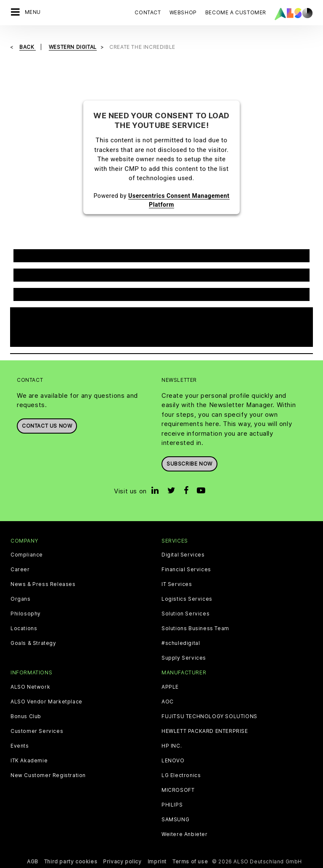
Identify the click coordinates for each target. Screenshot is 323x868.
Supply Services (184, 658)
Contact (148, 12)
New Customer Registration (48, 775)
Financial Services (186, 570)
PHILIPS (172, 805)
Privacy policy (122, 861)
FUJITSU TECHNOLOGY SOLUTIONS (209, 716)
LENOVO (173, 761)
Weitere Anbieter (185, 834)
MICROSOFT (178, 790)
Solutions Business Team (195, 628)
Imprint (157, 861)
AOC (168, 702)
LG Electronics (181, 775)
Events (20, 746)
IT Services (177, 584)
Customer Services (37, 731)
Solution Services (185, 614)
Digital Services (183, 555)
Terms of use (190, 861)
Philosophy (26, 614)
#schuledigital (181, 643)
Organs (21, 599)
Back (28, 47)
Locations (24, 628)
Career (20, 570)
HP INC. (172, 746)
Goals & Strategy (33, 643)
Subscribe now (189, 464)
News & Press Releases (43, 584)
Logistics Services (187, 599)
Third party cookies (71, 861)
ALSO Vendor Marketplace (46, 702)
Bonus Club (26, 716)
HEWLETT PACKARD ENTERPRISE (205, 731)
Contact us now (47, 426)
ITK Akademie (29, 761)
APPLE (170, 687)
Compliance (27, 555)
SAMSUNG (175, 820)
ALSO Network (30, 687)
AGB (33, 861)
